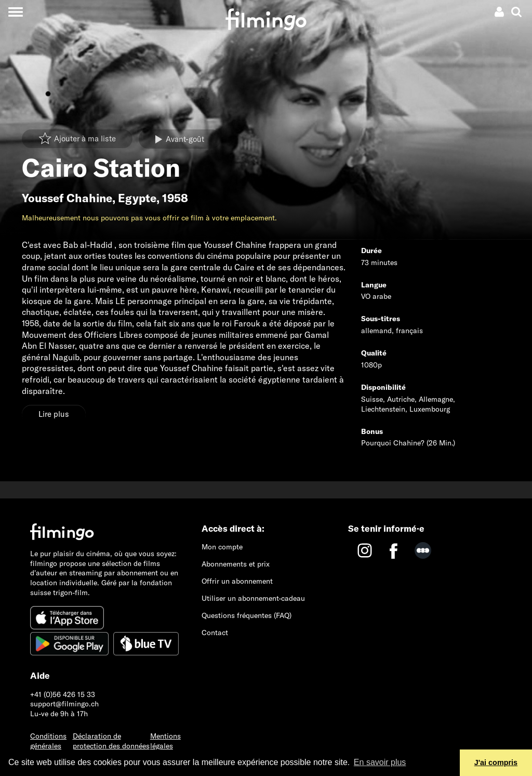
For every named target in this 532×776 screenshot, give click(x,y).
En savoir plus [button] (380, 762)
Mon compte (222, 547)
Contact (215, 633)
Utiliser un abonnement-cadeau (253, 598)
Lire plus (54, 414)
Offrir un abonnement (237, 581)
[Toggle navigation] (15, 12)
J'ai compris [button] (496, 762)
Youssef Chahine (67, 198)
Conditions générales (48, 741)
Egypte (137, 198)
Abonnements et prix (236, 564)
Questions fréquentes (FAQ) (247, 615)
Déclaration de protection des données (111, 741)
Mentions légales (165, 741)
